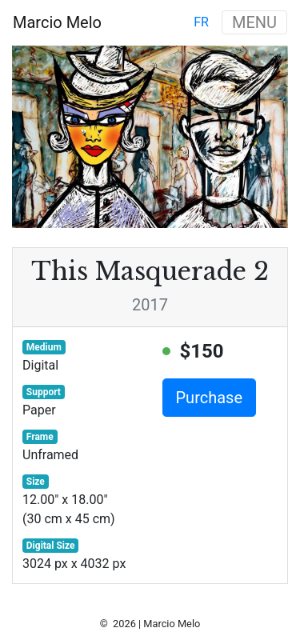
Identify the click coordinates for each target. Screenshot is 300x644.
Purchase (210, 398)
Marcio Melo (57, 22)
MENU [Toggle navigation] (254, 22)
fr (201, 22)
